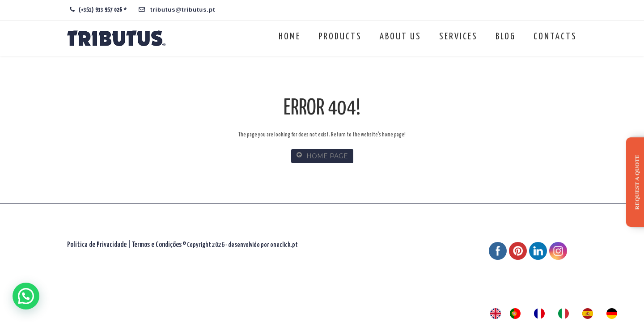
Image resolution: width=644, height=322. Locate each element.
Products (340, 37)
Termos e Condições (157, 245)
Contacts (555, 37)
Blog (506, 37)
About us (400, 37)
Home (290, 37)
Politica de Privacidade (97, 245)
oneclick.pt (284, 245)
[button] (26, 296)
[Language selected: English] (558, 314)
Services (458, 37)
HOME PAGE (322, 156)
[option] (517, 314)
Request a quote (637, 182)
